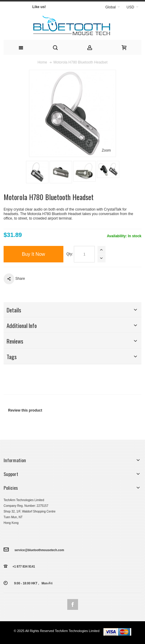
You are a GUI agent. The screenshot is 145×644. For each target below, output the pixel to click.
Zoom (106, 150)
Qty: (70, 254)
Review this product (25, 410)
